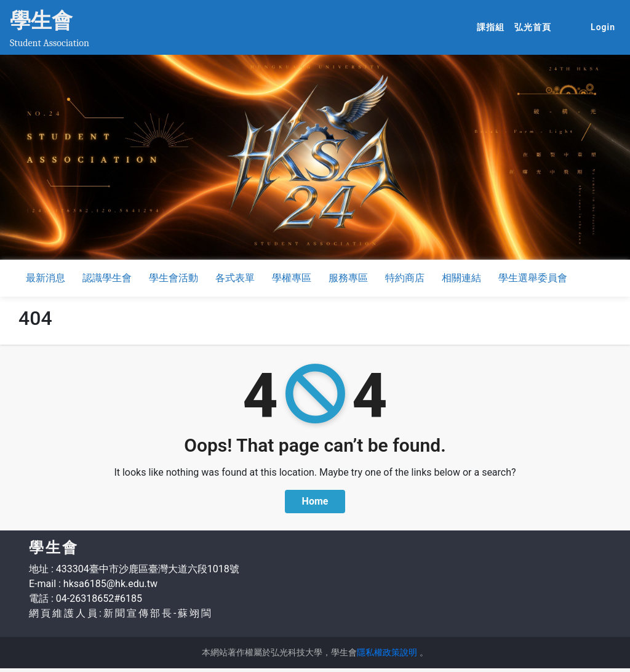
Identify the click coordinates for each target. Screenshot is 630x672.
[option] (315, 157)
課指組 (493, 26)
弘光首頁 (535, 26)
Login (603, 27)
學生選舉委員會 (533, 278)
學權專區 (292, 278)
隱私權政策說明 (387, 652)
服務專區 (348, 278)
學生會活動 (173, 278)
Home (315, 501)
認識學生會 (107, 278)
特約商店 (405, 278)
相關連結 (461, 278)
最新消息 (46, 278)
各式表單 (235, 278)
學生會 (41, 20)
